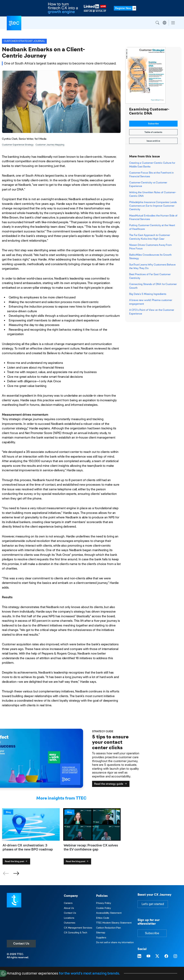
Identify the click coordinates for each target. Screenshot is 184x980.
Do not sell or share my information (115, 942)
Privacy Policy (104, 903)
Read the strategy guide (111, 784)
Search (157, 23)
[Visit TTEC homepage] (14, 900)
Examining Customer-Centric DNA (149, 111)
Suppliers (101, 937)
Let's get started (153, 904)
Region (164, 23)
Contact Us (21, 943)
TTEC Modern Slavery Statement (114, 923)
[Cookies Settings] (3, 973)
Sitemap (101, 932)
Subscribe (153, 124)
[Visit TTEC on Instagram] (175, 956)
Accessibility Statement (109, 913)
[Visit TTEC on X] (157, 956)
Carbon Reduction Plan (108, 928)
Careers (68, 903)
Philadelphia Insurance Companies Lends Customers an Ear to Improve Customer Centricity (153, 206)
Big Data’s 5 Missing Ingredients (148, 294)
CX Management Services (78, 928)
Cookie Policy (104, 908)
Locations (69, 918)
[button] (16, 874)
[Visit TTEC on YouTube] (148, 956)
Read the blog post (16, 861)
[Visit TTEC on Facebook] (166, 956)
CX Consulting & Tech (75, 932)
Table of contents (153, 132)
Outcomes (70, 923)
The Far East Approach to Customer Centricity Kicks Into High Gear (150, 237)
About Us (69, 908)
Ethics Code (103, 918)
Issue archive (153, 141)
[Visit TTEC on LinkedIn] (139, 956)
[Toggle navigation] (173, 23)
